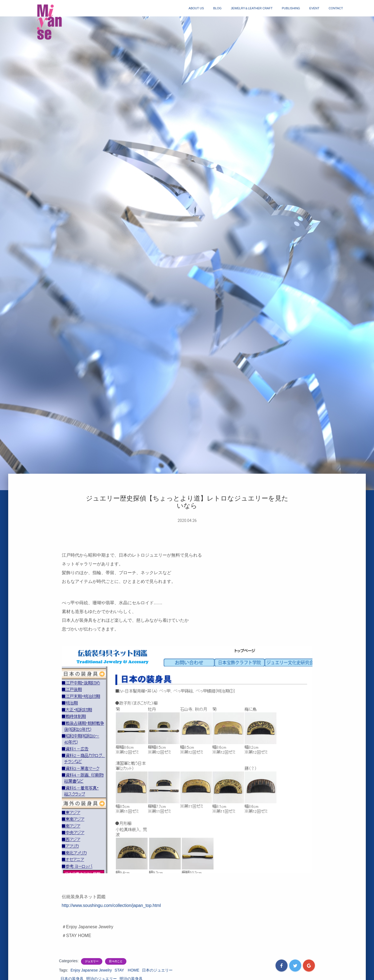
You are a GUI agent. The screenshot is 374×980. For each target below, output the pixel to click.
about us (196, 8)
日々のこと (116, 961)
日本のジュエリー (157, 970)
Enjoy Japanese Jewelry (91, 970)
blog (217, 8)
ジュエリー (92, 961)
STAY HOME (127, 970)
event (314, 8)
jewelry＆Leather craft (252, 8)
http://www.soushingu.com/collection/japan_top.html (112, 905)
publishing (291, 8)
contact (336, 8)
